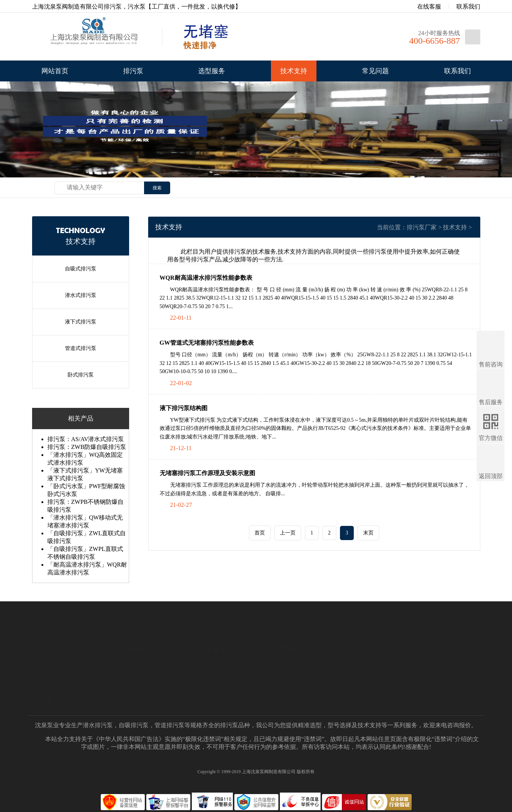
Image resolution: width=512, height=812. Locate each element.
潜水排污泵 (98, 725)
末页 (368, 533)
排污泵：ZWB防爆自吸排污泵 (87, 447)
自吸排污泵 (134, 725)
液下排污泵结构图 (184, 408)
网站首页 (55, 71)
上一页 (288, 533)
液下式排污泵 (81, 322)
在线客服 (424, 7)
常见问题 (375, 71)
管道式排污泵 (81, 348)
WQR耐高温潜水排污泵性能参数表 (206, 278)
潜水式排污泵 (81, 295)
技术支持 (294, 71)
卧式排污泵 (81, 375)
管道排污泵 (169, 725)
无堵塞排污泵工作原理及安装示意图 (207, 473)
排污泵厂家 (422, 227)
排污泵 (133, 71)
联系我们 (468, 7)
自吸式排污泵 (81, 269)
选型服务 (212, 71)
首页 (260, 533)
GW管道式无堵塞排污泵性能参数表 (207, 343)
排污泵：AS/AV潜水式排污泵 (86, 439)
